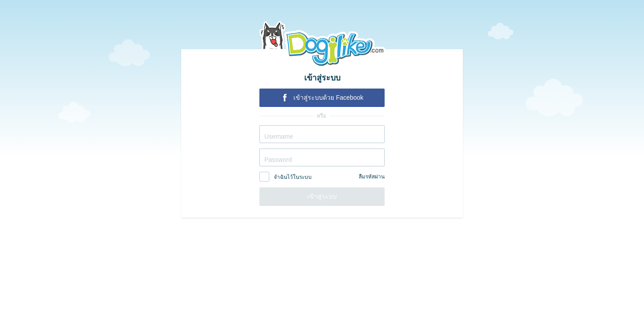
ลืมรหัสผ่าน (372, 177)
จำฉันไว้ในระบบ (293, 177)
